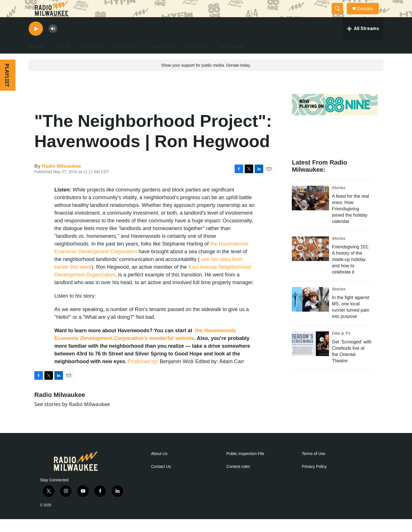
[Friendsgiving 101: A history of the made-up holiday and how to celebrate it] (310, 262)
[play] (36, 42)
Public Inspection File (245, 467)
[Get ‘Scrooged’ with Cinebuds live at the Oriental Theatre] (310, 357)
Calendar (231, 60)
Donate (369, 15)
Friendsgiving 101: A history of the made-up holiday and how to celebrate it (351, 272)
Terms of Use (314, 467)
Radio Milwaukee (61, 179)
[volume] (53, 42)
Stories (339, 201)
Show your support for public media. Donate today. (206, 78)
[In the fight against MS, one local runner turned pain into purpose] (310, 312)
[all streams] (363, 41)
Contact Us (161, 479)
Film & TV (341, 346)
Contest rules (238, 479)
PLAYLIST (7, 88)
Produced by (142, 374)
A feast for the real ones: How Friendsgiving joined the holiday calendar (350, 222)
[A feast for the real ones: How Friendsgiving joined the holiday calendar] (310, 211)
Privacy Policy (314, 479)
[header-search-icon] (340, 15)
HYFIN (63, 60)
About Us (159, 467)
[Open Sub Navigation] (49, 60)
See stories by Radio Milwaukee (72, 417)
